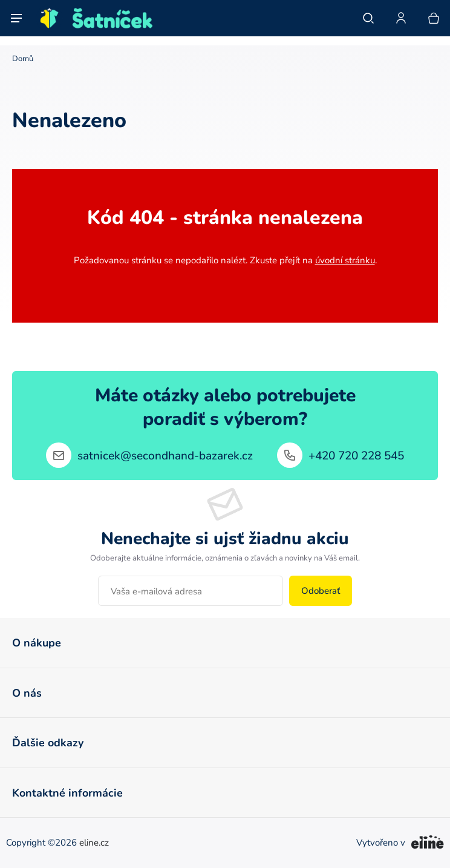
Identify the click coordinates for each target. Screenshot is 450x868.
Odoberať (321, 590)
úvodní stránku (345, 260)
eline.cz (94, 843)
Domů (23, 58)
